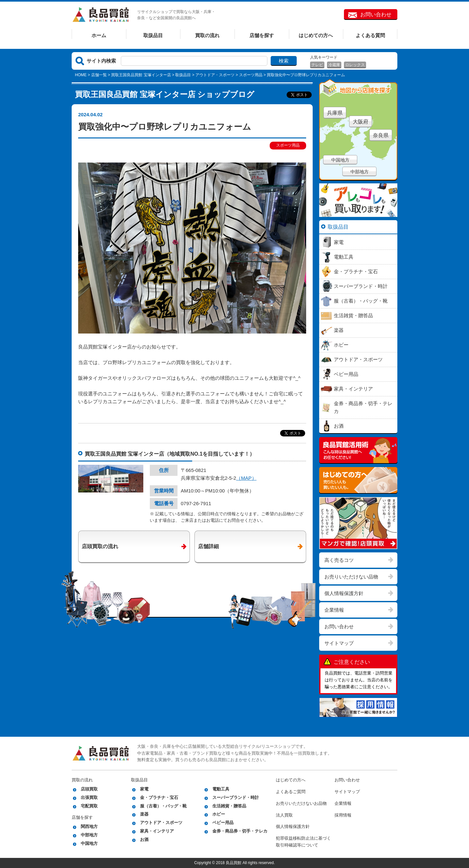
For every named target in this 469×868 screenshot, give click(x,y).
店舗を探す (262, 35)
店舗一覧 (99, 75)
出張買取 (89, 797)
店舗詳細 (208, 546)
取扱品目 (153, 35)
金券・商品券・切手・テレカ (240, 831)
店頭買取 (89, 789)
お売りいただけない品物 (351, 577)
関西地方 (89, 826)
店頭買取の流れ (100, 546)
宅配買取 (89, 806)
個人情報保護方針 (344, 593)
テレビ (317, 65)
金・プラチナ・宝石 (159, 797)
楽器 (144, 814)
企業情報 (334, 610)
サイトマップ (339, 643)
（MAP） (246, 478)
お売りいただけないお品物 (301, 803)
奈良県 (381, 135)
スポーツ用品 (251, 75)
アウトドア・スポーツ (215, 75)
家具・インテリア (157, 831)
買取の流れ (207, 35)
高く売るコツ (339, 560)
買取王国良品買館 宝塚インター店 (141, 75)
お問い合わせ (376, 14)
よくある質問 (370, 35)
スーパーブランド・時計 (236, 797)
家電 (144, 789)
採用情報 (343, 815)
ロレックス (355, 65)
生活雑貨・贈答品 (229, 806)
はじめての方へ (316, 35)
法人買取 (284, 815)
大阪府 (361, 122)
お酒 (144, 840)
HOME (81, 75)
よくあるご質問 (291, 792)
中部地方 (360, 172)
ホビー (219, 814)
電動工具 (221, 789)
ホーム (99, 35)
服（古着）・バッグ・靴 (163, 806)
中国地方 (340, 160)
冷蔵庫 (334, 65)
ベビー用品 (223, 823)
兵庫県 (335, 113)
